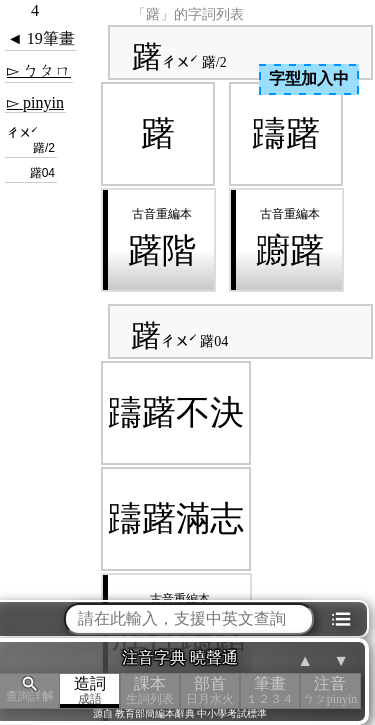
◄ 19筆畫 (41, 38)
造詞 (90, 690)
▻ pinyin (35, 102)
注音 (330, 690)
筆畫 (270, 690)
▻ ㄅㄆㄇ (39, 70)
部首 (210, 690)
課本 (150, 690)
